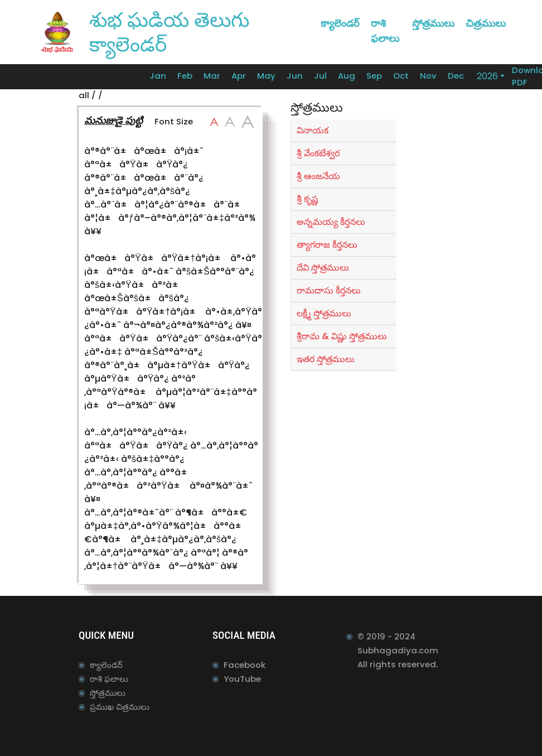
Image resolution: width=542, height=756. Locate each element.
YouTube (242, 679)
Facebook (245, 665)
